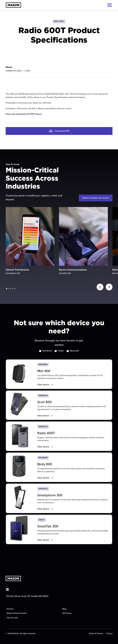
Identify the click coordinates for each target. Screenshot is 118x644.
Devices (10, 609)
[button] (109, 5)
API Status (67, 613)
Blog (64, 609)
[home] (13, 5)
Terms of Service (96, 633)
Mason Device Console (17, 613)
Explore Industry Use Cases (96, 198)
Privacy (109, 633)
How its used (12, 618)
